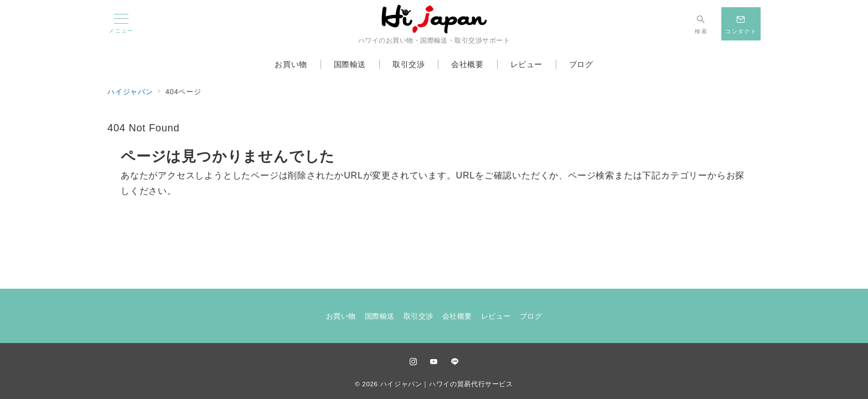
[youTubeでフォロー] (434, 362)
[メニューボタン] (121, 24)
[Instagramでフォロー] (414, 362)
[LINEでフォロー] (455, 362)
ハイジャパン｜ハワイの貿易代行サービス (447, 384)
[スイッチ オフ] (701, 24)
